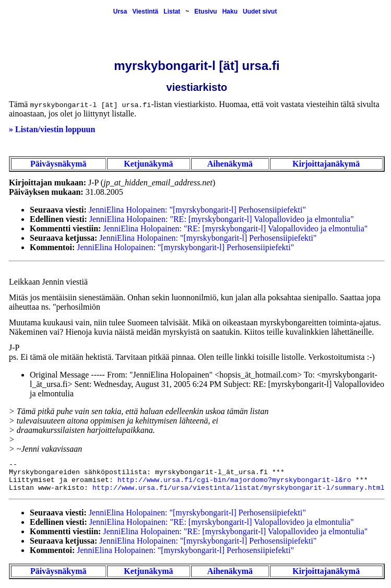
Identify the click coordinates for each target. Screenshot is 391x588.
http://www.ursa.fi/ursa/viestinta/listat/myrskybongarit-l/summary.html (239, 488)
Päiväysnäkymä (58, 164)
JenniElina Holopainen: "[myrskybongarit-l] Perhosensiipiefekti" (197, 210)
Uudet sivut (260, 11)
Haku (230, 11)
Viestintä (145, 11)
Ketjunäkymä (148, 164)
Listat (172, 11)
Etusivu (205, 11)
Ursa (120, 11)
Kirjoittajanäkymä (326, 164)
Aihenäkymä (230, 164)
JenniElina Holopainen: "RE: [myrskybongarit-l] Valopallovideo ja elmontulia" (222, 219)
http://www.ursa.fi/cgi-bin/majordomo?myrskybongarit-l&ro (234, 480)
